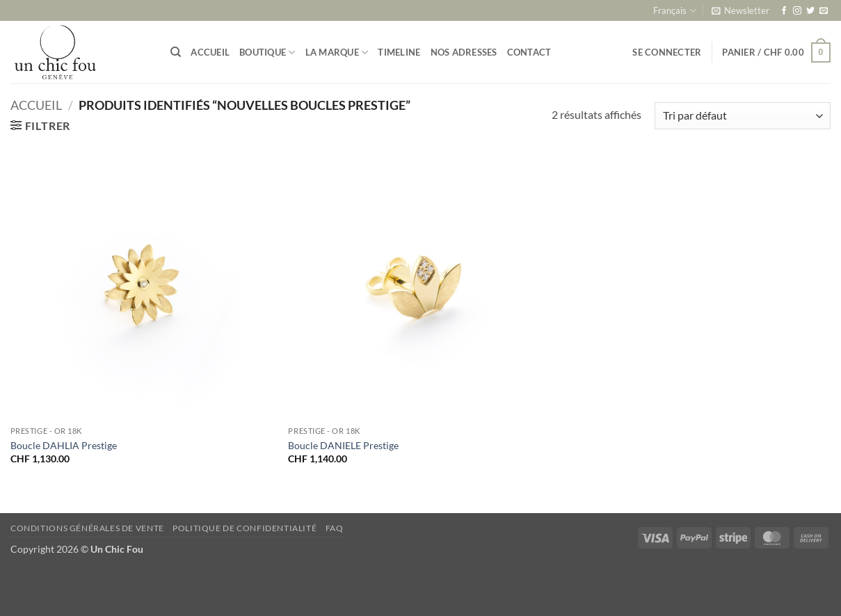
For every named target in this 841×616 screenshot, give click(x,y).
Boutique (267, 52)
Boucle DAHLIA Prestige (64, 445)
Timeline (399, 52)
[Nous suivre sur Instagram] (797, 11)
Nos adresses (464, 52)
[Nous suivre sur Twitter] (810, 11)
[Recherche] (176, 52)
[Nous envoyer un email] (824, 11)
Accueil (210, 52)
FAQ (335, 528)
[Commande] (743, 116)
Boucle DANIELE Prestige (343, 445)
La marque (337, 52)
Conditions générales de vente (87, 528)
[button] (740, 10)
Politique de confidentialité (245, 528)
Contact (529, 52)
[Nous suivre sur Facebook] (784, 11)
